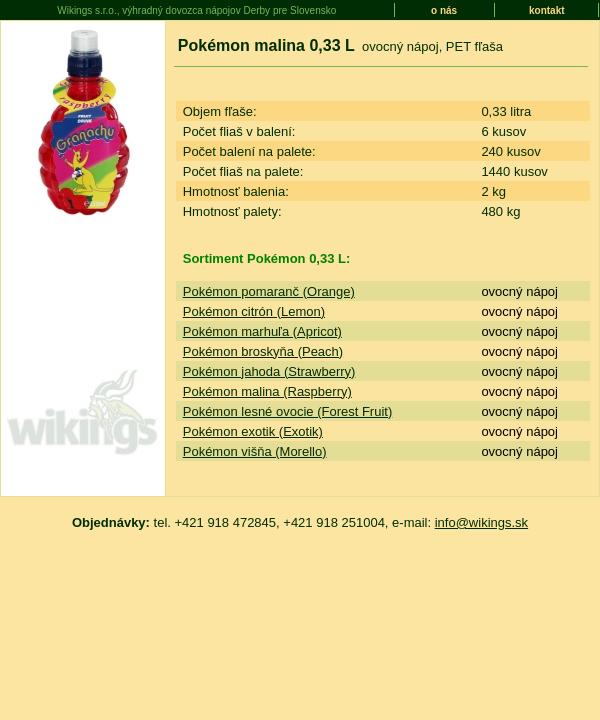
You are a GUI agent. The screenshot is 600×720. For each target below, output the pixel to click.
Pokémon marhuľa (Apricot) (262, 331)
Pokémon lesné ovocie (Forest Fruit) (288, 411)
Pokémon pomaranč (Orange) (269, 291)
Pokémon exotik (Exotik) (253, 431)
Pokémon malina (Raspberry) (267, 391)
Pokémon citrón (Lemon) (254, 311)
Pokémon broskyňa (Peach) (263, 351)
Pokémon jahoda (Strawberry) (269, 371)
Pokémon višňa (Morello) (255, 451)
